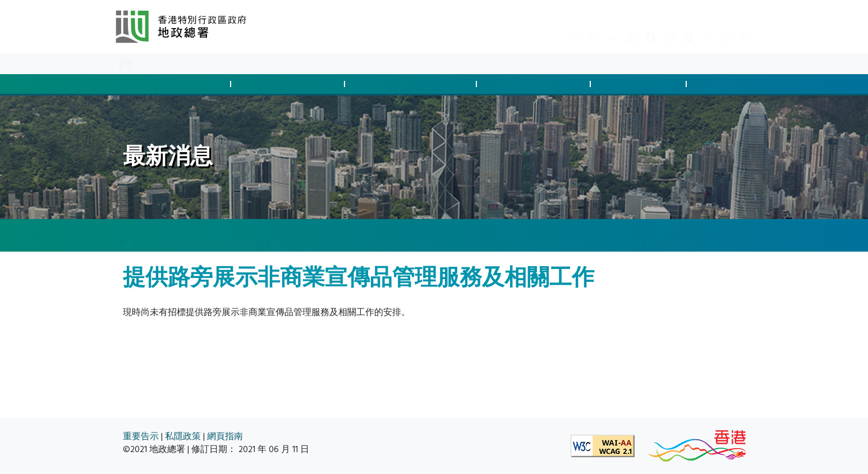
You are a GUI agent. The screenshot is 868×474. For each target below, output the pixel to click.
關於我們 (246, 64)
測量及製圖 (640, 84)
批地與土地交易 (175, 84)
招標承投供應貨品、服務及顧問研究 (359, 235)
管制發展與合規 (289, 84)
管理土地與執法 (535, 84)
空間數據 (731, 84)
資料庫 (205, 64)
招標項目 (232, 235)
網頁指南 (225, 437)
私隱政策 (183, 437)
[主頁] (128, 236)
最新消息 (165, 64)
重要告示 (141, 437)
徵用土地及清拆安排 (412, 84)
